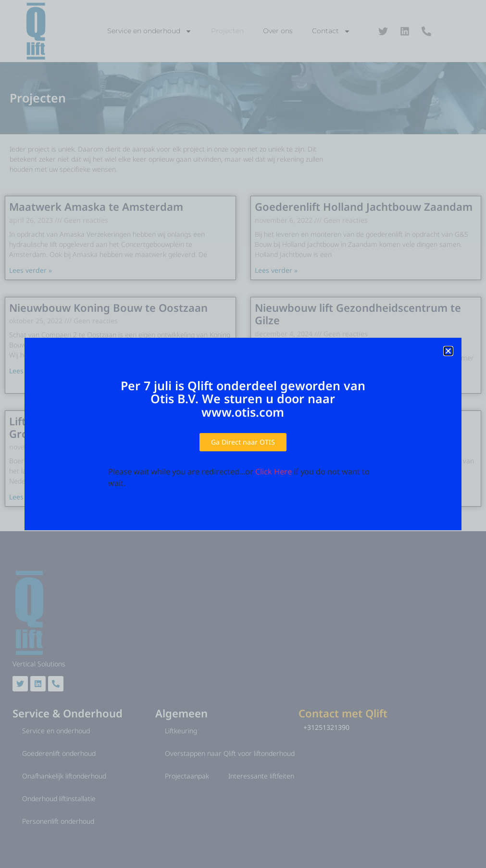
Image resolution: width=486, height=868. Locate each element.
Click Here (274, 472)
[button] (448, 351)
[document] (243, 434)
